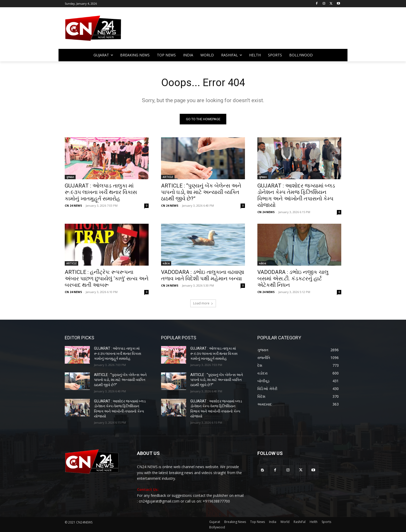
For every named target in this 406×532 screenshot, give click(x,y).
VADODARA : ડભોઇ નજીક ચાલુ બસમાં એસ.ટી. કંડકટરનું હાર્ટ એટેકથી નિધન (293, 279)
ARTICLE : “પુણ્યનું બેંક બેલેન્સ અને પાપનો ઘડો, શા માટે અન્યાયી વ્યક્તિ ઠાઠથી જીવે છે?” (201, 192)
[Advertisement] (244, 31)
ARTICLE (168, 177)
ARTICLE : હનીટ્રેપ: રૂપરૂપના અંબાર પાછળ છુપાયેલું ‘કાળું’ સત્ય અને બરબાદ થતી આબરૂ (107, 279)
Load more (203, 303)
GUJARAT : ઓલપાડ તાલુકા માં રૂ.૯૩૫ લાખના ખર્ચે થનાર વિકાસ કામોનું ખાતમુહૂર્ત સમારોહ (101, 192)
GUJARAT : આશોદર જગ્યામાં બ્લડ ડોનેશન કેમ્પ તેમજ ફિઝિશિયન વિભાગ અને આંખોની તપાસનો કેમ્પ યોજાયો (296, 195)
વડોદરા (166, 263)
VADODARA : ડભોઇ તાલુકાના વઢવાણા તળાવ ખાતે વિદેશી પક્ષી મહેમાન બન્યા (203, 275)
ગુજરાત (70, 177)
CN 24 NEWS (73, 205)
